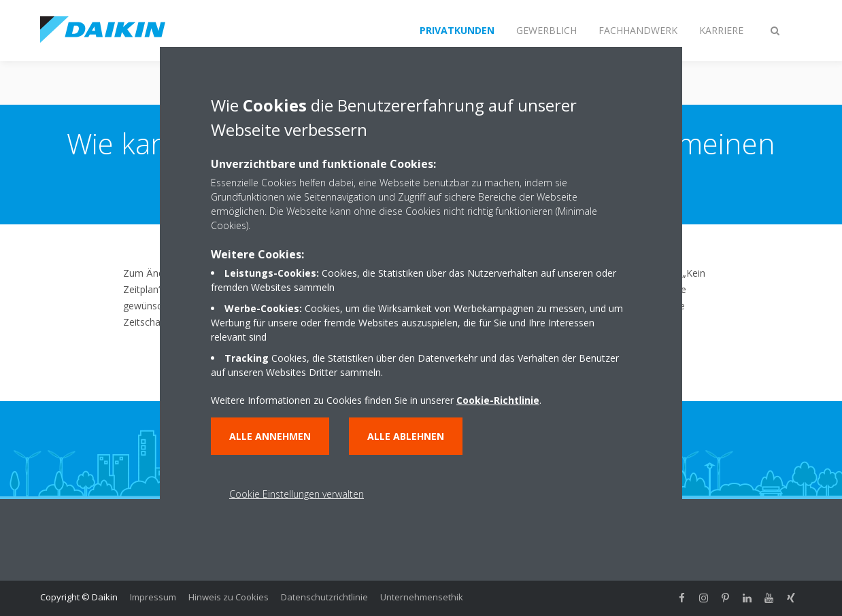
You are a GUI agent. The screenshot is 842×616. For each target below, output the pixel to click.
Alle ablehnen (406, 436)
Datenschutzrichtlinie (324, 597)
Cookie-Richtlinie (498, 400)
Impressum (153, 597)
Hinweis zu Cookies (229, 597)
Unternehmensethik (422, 597)
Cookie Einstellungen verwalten (297, 494)
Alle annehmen (270, 436)
